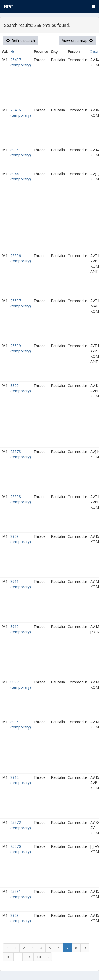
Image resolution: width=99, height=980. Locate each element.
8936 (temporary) (21, 152)
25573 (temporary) (21, 454)
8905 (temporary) (21, 724)
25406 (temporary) (21, 113)
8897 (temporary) (21, 685)
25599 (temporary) (21, 348)
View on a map (77, 40)
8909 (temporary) (21, 539)
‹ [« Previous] (7, 948)
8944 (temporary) (21, 176)
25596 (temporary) (21, 258)
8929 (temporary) (21, 918)
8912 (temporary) (21, 780)
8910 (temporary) (21, 629)
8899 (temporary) (21, 388)
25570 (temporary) (21, 849)
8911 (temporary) (21, 584)
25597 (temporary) (21, 303)
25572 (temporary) (21, 825)
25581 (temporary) (21, 894)
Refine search (21, 40)
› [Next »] (48, 957)
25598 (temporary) (21, 499)
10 (8, 957)
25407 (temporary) (21, 62)
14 (39, 957)
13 (28, 957)
